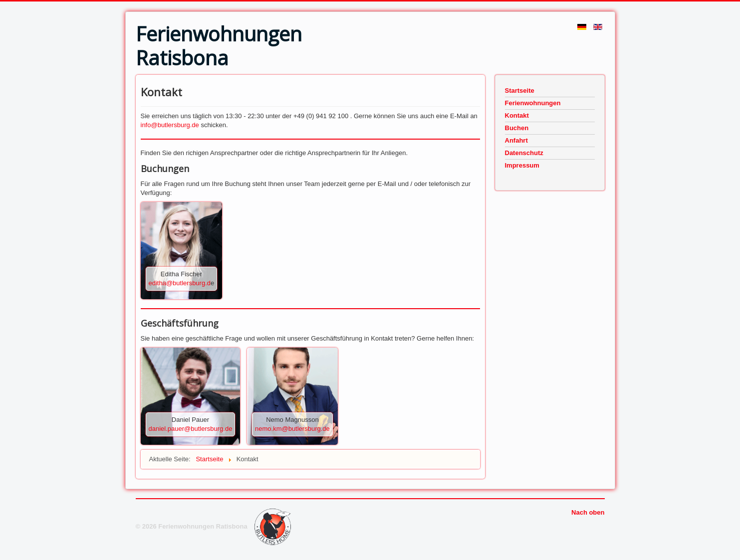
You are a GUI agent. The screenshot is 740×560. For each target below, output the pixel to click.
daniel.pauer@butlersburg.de (191, 429)
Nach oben (588, 512)
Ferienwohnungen (533, 103)
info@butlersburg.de (170, 125)
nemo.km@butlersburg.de (292, 429)
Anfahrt (516, 140)
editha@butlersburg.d (180, 283)
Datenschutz (524, 153)
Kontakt (517, 115)
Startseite (520, 91)
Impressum (522, 165)
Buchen (517, 128)
